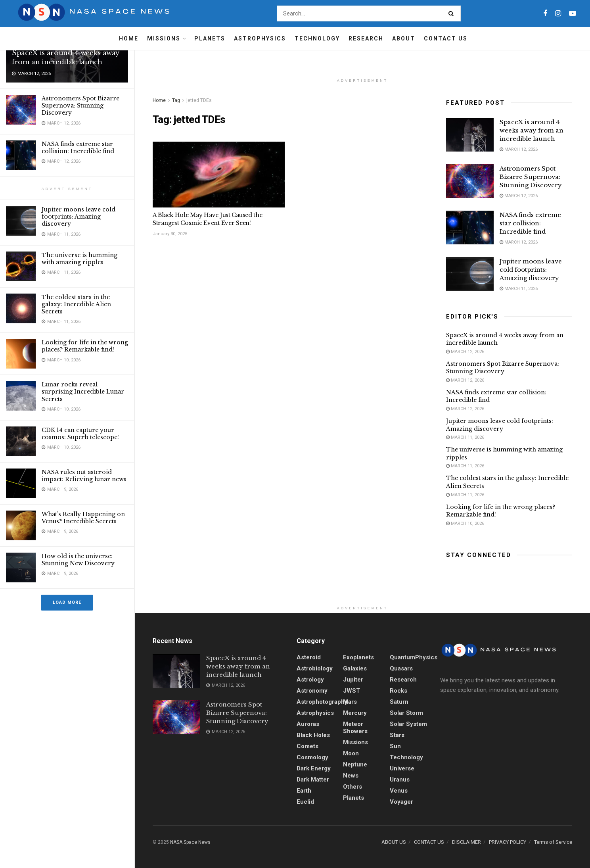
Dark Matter (313, 780)
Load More (67, 602)
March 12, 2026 (519, 149)
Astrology (310, 680)
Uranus (400, 780)
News (351, 776)
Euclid (305, 802)
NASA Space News (190, 842)
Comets (307, 746)
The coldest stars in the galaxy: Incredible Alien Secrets (76, 304)
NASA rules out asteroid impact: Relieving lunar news (84, 476)
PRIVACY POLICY (508, 842)
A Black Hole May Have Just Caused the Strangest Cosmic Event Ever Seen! (208, 219)
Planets (210, 38)
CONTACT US (429, 842)
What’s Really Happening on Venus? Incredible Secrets (83, 518)
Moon (351, 753)
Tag (176, 100)
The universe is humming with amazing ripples (79, 259)
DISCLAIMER (466, 842)
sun (395, 746)
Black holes (313, 735)
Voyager (401, 802)
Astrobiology (315, 668)
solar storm (406, 713)
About (404, 38)
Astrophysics (260, 38)
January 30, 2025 (170, 234)
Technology (317, 38)
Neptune (355, 764)
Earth (304, 791)
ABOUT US (394, 842)
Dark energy (314, 768)
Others (352, 787)
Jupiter (353, 680)
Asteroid (309, 657)
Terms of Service (553, 842)
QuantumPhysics (414, 657)
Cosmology (312, 757)
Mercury (355, 713)
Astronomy (312, 691)
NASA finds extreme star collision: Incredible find (78, 148)
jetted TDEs (199, 100)
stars (397, 735)
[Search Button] (453, 13)
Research (366, 38)
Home (129, 38)
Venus (399, 791)
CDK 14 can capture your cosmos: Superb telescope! (80, 434)
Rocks (398, 691)
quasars (401, 668)
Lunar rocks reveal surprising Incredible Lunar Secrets (83, 392)
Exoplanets (358, 657)
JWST (352, 691)
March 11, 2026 (519, 289)
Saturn (399, 702)
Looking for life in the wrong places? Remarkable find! (85, 346)
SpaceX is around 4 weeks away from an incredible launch (65, 58)
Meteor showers (355, 728)
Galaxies (355, 668)
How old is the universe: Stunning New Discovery (78, 560)
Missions (164, 38)
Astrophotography (322, 702)
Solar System (408, 724)
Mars (350, 702)
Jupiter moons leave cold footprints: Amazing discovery (79, 217)
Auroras (308, 724)
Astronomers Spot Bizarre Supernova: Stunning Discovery (80, 106)
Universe (402, 768)
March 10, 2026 (465, 523)
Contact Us (446, 38)
